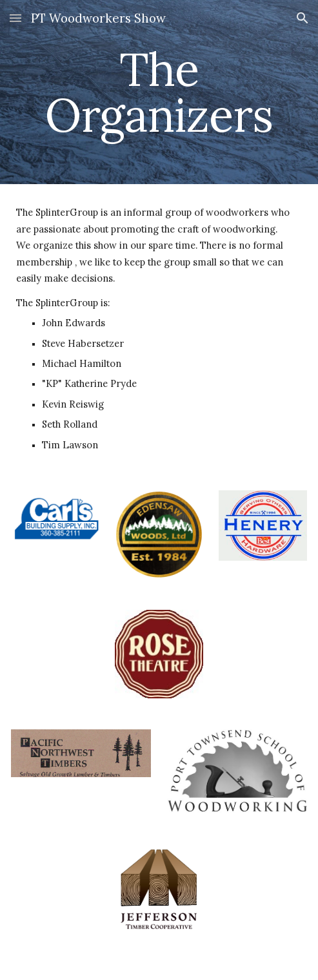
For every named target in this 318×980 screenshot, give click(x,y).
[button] (15, 18)
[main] (159, 92)
